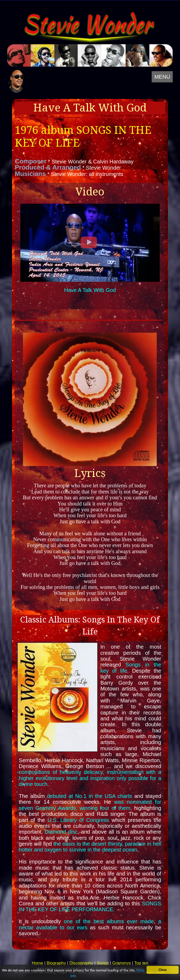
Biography (56, 963)
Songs (103, 963)
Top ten (141, 963)
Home (38, 963)
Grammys (122, 963)
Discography (81, 963)
